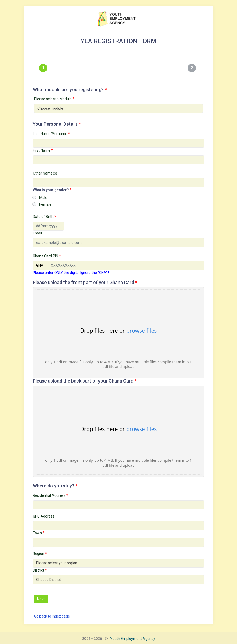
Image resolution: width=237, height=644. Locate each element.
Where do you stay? (55, 486)
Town (39, 533)
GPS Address (44, 516)
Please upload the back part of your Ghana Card (85, 381)
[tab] (44, 68)
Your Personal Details (57, 124)
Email (37, 233)
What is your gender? (52, 190)
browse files (141, 331)
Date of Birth (44, 217)
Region (40, 554)
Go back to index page (52, 616)
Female (45, 204)
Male (43, 198)
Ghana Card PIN (47, 256)
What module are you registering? (70, 89)
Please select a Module (54, 99)
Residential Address (50, 495)
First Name (43, 150)
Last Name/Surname (51, 134)
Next (41, 599)
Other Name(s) (45, 173)
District (40, 570)
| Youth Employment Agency (132, 639)
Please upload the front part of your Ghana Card (85, 282)
